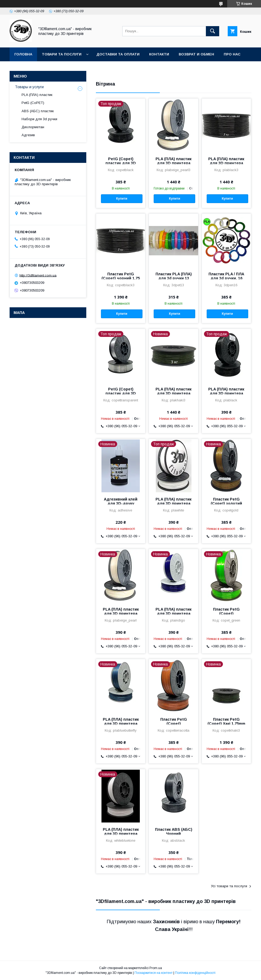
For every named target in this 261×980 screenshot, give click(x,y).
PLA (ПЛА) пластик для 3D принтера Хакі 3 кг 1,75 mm (174, 393)
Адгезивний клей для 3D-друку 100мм (121, 503)
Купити (122, 199)
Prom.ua (156, 968)
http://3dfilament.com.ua (38, 275)
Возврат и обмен (196, 54)
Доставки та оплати (118, 54)
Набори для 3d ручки (39, 119)
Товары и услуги (29, 87)
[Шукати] (213, 31)
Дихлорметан (33, 127)
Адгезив (28, 135)
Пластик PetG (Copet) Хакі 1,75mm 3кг (226, 724)
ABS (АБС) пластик (38, 111)
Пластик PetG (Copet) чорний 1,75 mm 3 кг (121, 278)
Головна (23, 54)
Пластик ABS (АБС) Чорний (174, 832)
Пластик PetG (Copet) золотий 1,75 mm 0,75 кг (226, 503)
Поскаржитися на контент (154, 973)
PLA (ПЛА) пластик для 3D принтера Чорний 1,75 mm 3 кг (226, 163)
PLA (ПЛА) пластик (37, 95)
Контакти (159, 54)
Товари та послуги (62, 54)
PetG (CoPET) (33, 103)
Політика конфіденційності (195, 973)
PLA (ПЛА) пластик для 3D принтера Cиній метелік (121, 724)
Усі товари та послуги (229, 886)
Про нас (232, 54)
